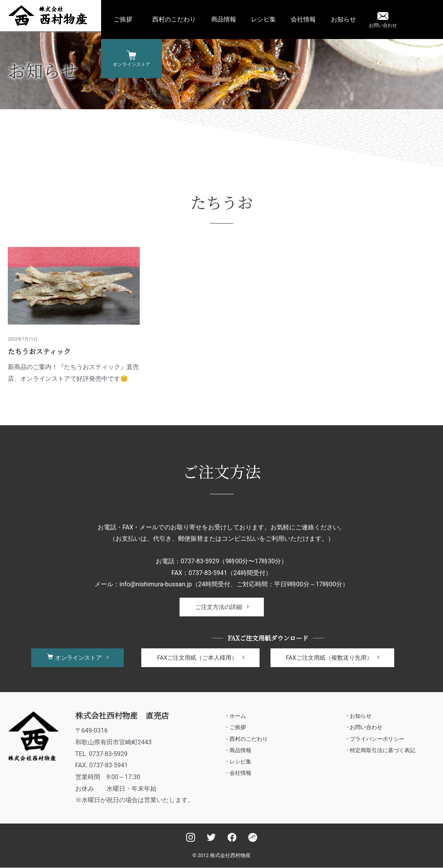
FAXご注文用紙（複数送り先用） (329, 658)
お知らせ (343, 19)
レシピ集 (263, 19)
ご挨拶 (123, 19)
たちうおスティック (39, 351)
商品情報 (224, 19)
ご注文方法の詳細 (219, 607)
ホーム (238, 716)
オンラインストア (132, 64)
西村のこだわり (174, 19)
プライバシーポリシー (377, 739)
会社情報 (303, 19)
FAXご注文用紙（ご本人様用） (197, 658)
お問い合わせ (383, 25)
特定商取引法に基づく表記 (383, 751)
